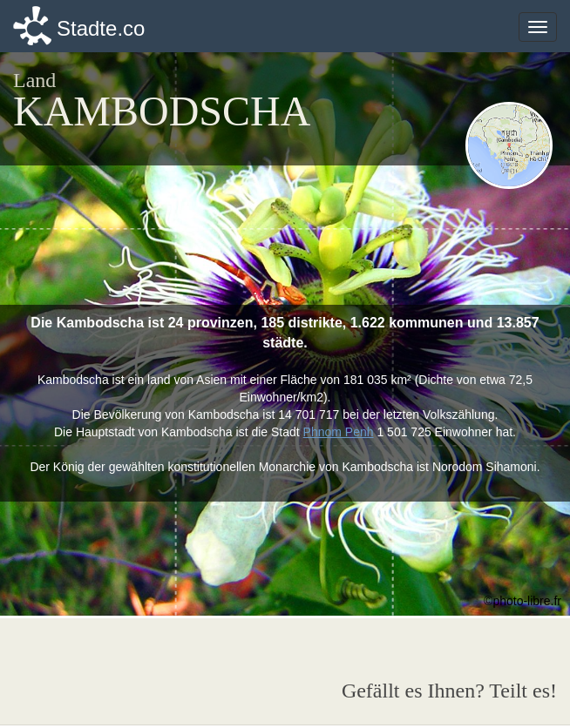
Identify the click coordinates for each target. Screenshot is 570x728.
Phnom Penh (339, 432)
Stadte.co (101, 28)
